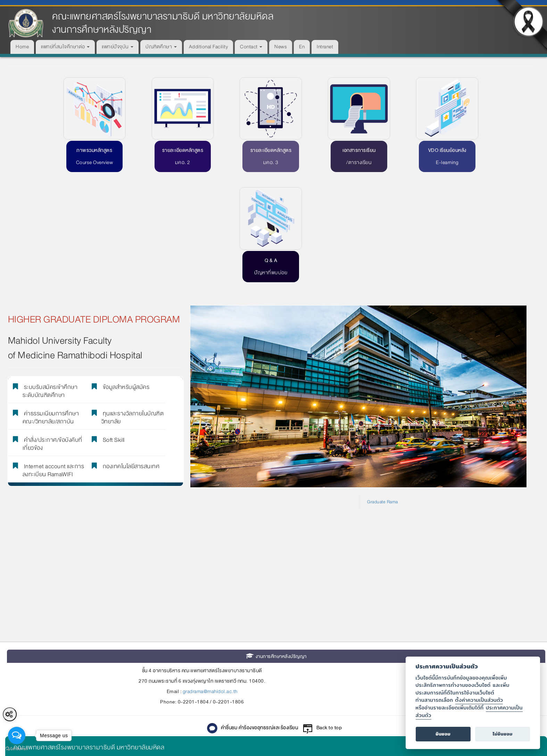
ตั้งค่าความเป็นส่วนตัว (479, 700)
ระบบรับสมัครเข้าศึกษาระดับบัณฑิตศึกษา (50, 277)
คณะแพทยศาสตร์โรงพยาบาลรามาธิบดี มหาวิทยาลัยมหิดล (89, 635)
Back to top (329, 615)
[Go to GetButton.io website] (17, 749)
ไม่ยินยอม (503, 734)
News (281, 47)
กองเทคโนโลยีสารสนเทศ (129, 353)
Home (22, 47)
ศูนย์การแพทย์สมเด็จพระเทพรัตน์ (56, 681)
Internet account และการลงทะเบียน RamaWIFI (53, 356)
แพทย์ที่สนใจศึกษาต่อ (65, 47)
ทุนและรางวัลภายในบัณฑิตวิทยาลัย (131, 303)
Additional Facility (209, 47)
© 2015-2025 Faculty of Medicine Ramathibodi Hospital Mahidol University (276, 733)
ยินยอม (443, 734)
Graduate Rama (383, 389)
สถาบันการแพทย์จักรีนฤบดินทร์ (55, 697)
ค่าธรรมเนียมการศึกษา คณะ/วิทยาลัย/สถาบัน (51, 303)
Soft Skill (111, 326)
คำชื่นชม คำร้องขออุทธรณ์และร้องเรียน (260, 615)
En (302, 47)
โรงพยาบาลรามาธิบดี (42, 650)
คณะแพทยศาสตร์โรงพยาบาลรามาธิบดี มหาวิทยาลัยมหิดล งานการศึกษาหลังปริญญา (163, 23)
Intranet (325, 47)
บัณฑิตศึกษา (161, 47)
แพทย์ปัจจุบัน (118, 47)
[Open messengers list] (17, 735)
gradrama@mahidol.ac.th (210, 579)
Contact (251, 47)
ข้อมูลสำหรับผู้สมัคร (124, 274)
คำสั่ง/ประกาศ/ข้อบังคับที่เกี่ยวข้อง (52, 330)
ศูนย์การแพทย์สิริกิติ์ (40, 666)
